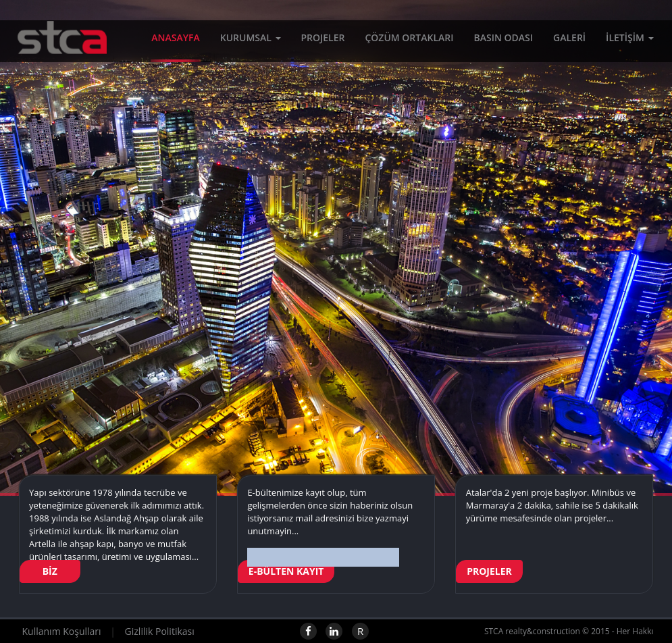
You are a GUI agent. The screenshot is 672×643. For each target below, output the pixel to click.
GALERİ (569, 40)
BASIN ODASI (503, 40)
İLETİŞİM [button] (629, 40)
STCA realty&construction (54, 51)
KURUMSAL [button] (251, 40)
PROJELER (323, 40)
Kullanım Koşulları (62, 631)
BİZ (50, 571)
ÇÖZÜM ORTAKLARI (409, 40)
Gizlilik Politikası (160, 631)
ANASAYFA (175, 40)
